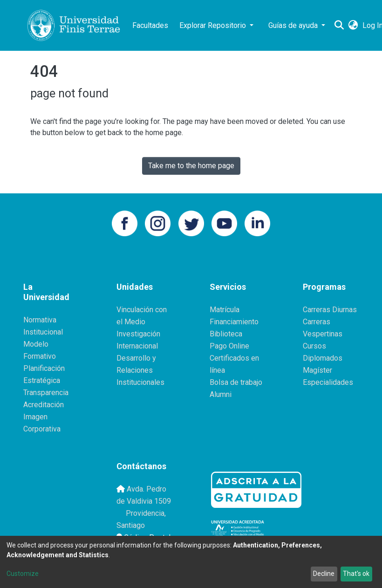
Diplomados (323, 358)
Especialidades (328, 382)
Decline (324, 574)
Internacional (137, 346)
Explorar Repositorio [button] (214, 25)
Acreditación (44, 405)
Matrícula (225, 310)
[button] (353, 26)
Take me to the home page (191, 166)
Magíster (317, 370)
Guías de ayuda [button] (294, 25)
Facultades (150, 25)
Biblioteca (226, 334)
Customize (23, 574)
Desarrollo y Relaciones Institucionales (140, 370)
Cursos (314, 346)
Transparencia (46, 393)
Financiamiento (234, 322)
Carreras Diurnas (330, 310)
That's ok (356, 574)
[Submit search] (339, 26)
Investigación (138, 334)
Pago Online (229, 346)
